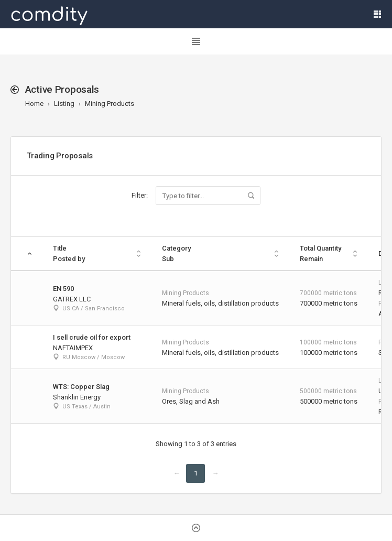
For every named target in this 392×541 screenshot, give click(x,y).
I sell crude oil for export (92, 337)
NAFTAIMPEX (73, 348)
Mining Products (110, 104)
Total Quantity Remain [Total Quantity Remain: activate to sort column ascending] (320, 253)
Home (34, 104)
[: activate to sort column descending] (27, 254)
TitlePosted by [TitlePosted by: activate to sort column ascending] (69, 253)
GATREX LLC (72, 299)
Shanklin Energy (77, 397)
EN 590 (63, 289)
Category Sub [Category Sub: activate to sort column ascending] (176, 253)
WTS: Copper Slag (81, 387)
